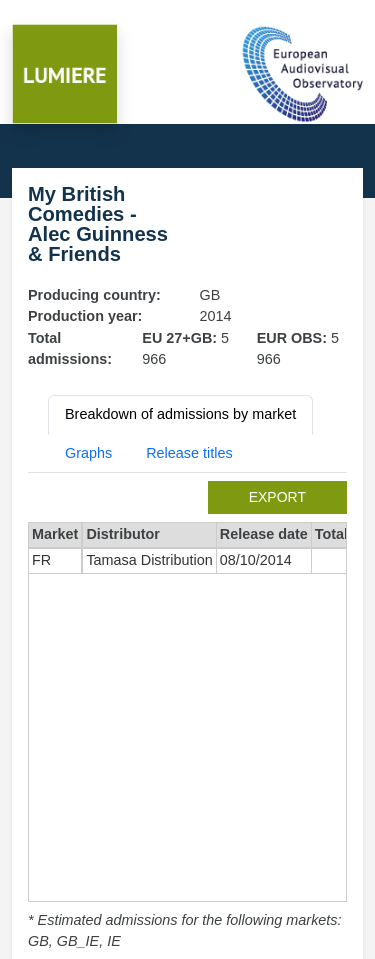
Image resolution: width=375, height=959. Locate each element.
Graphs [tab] (88, 453)
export (277, 497)
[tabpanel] (187, 717)
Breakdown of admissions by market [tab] (180, 414)
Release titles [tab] (189, 453)
